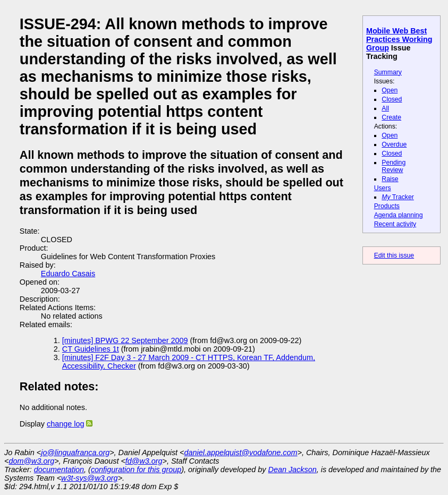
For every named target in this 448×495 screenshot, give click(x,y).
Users (383, 188)
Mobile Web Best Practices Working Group (399, 39)
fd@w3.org (144, 461)
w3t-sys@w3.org (90, 478)
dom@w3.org (31, 461)
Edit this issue (394, 255)
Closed (392, 99)
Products (387, 206)
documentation (59, 470)
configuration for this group (136, 470)
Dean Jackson (293, 470)
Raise (390, 179)
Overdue (394, 144)
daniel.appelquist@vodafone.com (241, 453)
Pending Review (394, 166)
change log (65, 424)
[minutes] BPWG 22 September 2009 (125, 340)
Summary (388, 72)
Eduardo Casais (68, 274)
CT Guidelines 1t (91, 349)
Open (390, 90)
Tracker (398, 197)
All (385, 108)
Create (391, 117)
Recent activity (395, 224)
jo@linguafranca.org (75, 453)
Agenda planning (399, 215)
